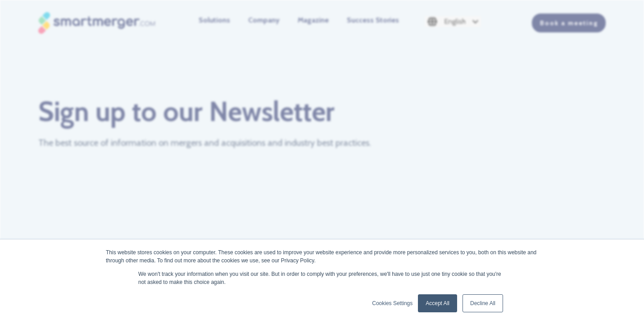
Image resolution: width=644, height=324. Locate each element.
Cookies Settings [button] (392, 303)
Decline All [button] (483, 303)
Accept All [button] (438, 303)
